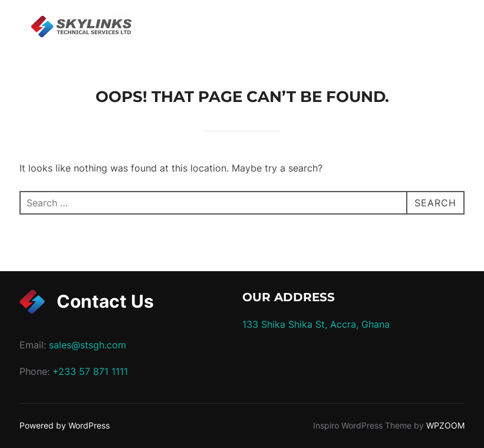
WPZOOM (445, 425)
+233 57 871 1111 (90, 371)
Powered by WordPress (65, 425)
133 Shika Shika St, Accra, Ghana (316, 324)
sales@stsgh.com (88, 345)
